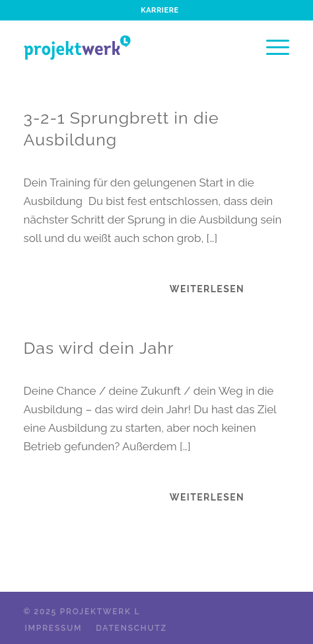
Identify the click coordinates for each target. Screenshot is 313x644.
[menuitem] (159, 11)
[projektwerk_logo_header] (130, 47)
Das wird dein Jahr (99, 348)
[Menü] (271, 47)
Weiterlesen (207, 289)
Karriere (159, 10)
